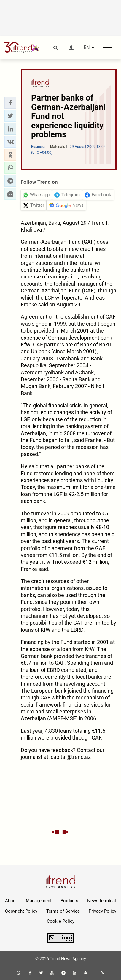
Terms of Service (63, 911)
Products (69, 901)
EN (87, 48)
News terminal (102, 901)
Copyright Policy (21, 911)
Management (39, 901)
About (11, 901)
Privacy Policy (102, 911)
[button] (10, 103)
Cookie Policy (61, 921)
